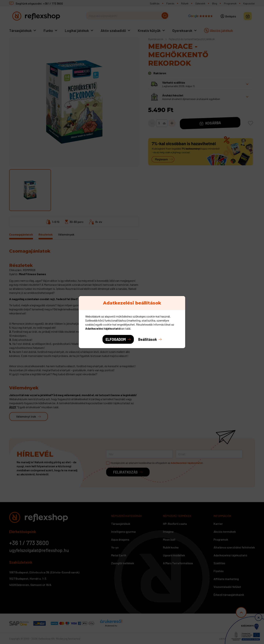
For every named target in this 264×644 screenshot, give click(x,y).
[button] (150, 339)
